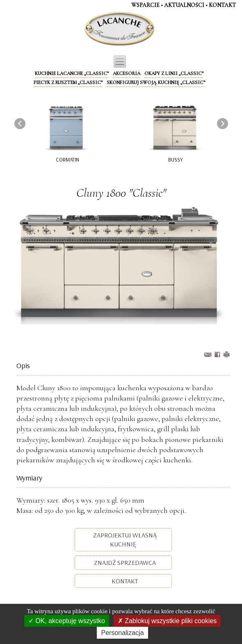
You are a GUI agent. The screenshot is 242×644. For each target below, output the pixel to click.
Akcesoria (127, 73)
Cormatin (67, 159)
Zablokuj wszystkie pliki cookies (167, 621)
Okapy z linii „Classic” (174, 73)
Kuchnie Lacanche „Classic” (72, 73)
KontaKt (222, 5)
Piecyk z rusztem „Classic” (68, 82)
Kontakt (124, 581)
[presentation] (20, 124)
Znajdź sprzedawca (124, 562)
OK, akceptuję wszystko (67, 621)
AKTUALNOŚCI (184, 5)
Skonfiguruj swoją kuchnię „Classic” (156, 82)
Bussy (176, 159)
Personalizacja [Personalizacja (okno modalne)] (122, 633)
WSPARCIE (145, 5)
